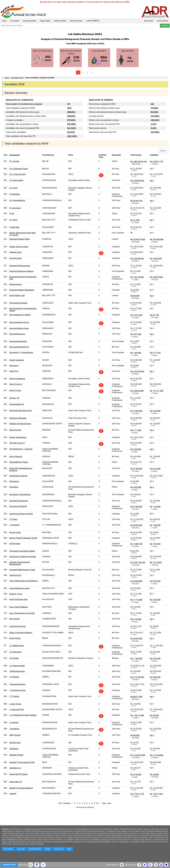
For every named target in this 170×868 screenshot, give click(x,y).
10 (97, 803)
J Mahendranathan (17, 671)
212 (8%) (71, 132)
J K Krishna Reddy (17, 666)
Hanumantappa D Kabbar (20, 315)
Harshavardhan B (17, 404)
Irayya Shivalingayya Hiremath (22, 613)
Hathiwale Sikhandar (18, 418)
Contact (48, 849)
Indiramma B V (15, 575)
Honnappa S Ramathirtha (20, 494)
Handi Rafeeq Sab (17, 295)
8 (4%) (154, 128)
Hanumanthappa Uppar (19, 328)
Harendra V (14, 366)
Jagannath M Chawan (18, 774)
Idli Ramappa (15, 544)
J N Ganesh (14, 677)
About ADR (149, 21)
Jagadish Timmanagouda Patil (22, 762)
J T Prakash (14, 696)
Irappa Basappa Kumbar (19, 588)
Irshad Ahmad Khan (18, 626)
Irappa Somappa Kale (18, 599)
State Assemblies (30, 21)
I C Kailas (13, 519)
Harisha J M (14, 398)
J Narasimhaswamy (17, 684)
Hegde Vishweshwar (18, 437)
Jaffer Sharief (15, 735)
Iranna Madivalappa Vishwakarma (23, 581)
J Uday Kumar (15, 704)
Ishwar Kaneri (15, 638)
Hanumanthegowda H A (19, 347)
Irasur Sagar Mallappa (18, 607)
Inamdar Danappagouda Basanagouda (19, 563)
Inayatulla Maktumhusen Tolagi (22, 570)
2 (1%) (154, 124)
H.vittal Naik (14, 227)
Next (104, 803)
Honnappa (14, 487)
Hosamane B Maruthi (18, 506)
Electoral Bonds (76, 21)
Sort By (163, 151)
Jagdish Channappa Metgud (21, 788)
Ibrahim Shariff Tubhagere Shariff (23, 538)
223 (152, 104)
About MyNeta (162, 21)
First (60, 803)
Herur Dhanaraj (16, 457)
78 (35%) (155, 108)
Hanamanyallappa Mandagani (22, 290)
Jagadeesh (14, 749)
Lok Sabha (15, 21)
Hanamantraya (15, 284)
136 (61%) (155, 120)
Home (4, 21)
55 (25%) (155, 112)
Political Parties (60, 21)
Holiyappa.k (14, 481)
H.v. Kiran (13, 220)
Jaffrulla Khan (15, 743)
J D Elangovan (15, 652)
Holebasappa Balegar (18, 476)
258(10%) (71, 116)
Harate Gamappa (16, 360)
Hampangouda (15, 258)
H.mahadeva (15, 194)
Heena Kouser (15, 430)
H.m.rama (13, 188)
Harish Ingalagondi (17, 379)
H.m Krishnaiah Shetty (19, 169)
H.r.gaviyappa (15, 208)
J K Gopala (14, 658)
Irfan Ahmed (14, 619)
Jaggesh (13, 794)
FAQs (69, 849)
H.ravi (12, 214)
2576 (69, 108)
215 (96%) (155, 116)
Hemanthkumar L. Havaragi (21, 449)
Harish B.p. (14, 371)
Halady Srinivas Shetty (19, 247)
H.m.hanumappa (16, 180)
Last (109, 803)
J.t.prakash (14, 722)
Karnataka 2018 (17, 78)
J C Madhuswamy (17, 646)
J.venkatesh (14, 729)
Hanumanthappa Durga (19, 322)
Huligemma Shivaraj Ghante (21, 514)
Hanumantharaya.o (17, 334)
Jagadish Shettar (16, 755)
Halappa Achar (15, 252)
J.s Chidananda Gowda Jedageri (23, 715)
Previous (67, 803)
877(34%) (71, 120)
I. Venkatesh (14, 525)
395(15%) (71, 112)
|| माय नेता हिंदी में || (93, 21)
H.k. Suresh (14, 161)
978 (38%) (72, 124)
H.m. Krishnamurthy (18, 174)
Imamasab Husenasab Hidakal (22, 551)
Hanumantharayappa (18, 341)
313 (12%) (72, 128)
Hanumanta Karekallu (18, 303)
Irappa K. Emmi (16, 594)
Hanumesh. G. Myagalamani (21, 352)
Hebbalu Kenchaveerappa (20, 424)
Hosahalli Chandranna (19, 501)
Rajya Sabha (45, 21)
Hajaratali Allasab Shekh (19, 239)
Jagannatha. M (15, 782)
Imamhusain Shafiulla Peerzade (23, 557)
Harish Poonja (15, 390)
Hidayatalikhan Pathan (19, 462)
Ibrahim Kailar (15, 532)
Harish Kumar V (16, 384)
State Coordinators (35, 849)
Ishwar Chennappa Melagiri (21, 633)
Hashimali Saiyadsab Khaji (20, 411)
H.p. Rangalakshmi (17, 200)
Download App (112, 865)
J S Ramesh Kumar (17, 690)
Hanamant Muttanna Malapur (21, 271)
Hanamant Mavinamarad (20, 266)
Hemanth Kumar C (17, 443)
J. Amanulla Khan (17, 709)
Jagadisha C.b (15, 768)
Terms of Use (59, 849)
